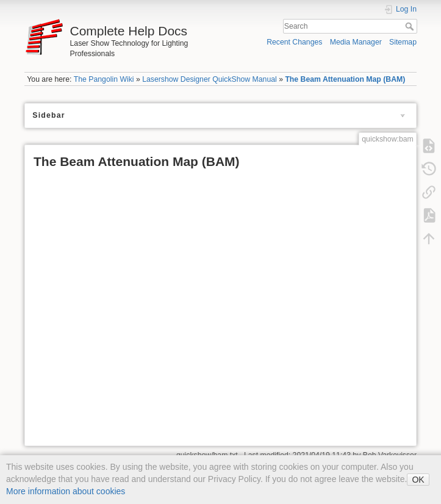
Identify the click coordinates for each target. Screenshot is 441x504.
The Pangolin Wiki (104, 79)
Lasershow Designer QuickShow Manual (210, 79)
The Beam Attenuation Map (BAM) (345, 79)
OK (418, 480)
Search (411, 26)
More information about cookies (66, 491)
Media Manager (356, 42)
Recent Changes (294, 42)
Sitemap (403, 42)
